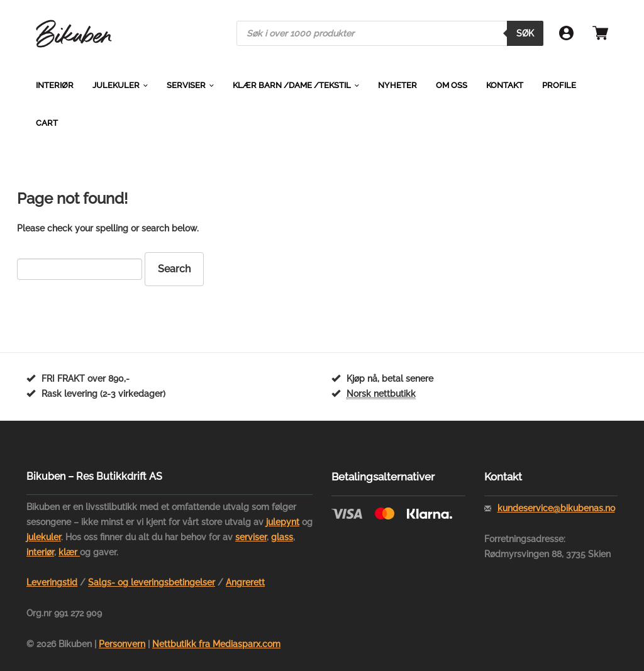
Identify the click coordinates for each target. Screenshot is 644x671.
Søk (525, 33)
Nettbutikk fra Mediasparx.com (216, 644)
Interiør (55, 85)
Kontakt (505, 85)
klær (69, 552)
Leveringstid (52, 582)
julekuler (44, 537)
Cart (47, 123)
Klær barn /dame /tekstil (292, 85)
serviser (251, 537)
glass (282, 537)
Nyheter (397, 85)
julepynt (283, 522)
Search (174, 269)
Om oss (452, 85)
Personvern (122, 644)
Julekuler (116, 85)
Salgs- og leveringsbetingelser (152, 582)
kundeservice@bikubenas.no (556, 508)
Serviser (186, 85)
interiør (40, 552)
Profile (559, 85)
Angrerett (245, 582)
